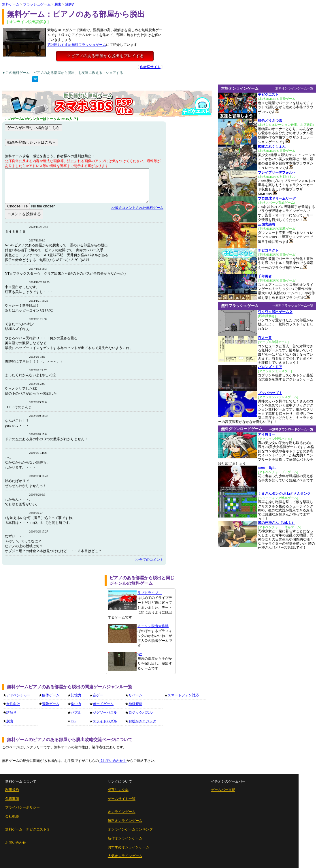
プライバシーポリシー (22, 807)
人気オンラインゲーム (125, 856)
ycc (140, 654)
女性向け (13, 704)
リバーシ (135, 695)
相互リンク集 (118, 790)
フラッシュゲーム (37, 4)
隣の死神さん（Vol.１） (276, 523)
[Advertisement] (51, 616)
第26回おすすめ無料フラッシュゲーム (77, 45)
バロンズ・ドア (270, 367)
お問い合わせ (16, 843)
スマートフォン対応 (183, 695)
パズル (76, 713)
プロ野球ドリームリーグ (277, 198)
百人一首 (265, 338)
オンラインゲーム (122, 812)
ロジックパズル (141, 713)
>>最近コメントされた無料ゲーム (137, 208)
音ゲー (98, 695)
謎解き (70, 4)
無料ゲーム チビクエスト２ (28, 829)
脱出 (58, 4)
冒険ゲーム (51, 704)
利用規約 (12, 790)
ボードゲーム (103, 704)
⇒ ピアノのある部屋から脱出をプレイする (105, 56)
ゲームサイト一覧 (122, 799)
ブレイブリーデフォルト (277, 173)
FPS (73, 721)
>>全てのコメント (149, 560)
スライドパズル (105, 721)
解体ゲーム (51, 695)
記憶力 (76, 695)
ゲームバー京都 (223, 790)
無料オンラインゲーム (125, 821)
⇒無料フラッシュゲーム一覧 (293, 305)
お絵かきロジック (142, 721)
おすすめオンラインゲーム (129, 847)
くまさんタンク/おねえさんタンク (284, 494)
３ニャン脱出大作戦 (153, 626)
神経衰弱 (135, 704)
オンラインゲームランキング (130, 829)
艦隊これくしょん (272, 147)
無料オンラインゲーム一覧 (294, 88)
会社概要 (12, 816)
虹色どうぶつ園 (270, 121)
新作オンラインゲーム (125, 838)
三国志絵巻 (267, 224)
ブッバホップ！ (270, 393)
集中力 (76, 704)
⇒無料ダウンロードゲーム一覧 (291, 429)
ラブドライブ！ (150, 593)
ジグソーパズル (105, 713)
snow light (267, 468)
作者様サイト (150, 67)
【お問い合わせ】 (113, 761)
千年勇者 (265, 276)
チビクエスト (268, 95)
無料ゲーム (11, 4)
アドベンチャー (18, 695)
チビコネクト (268, 250)
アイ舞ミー (267, 434)
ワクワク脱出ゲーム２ (275, 312)
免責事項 (12, 799)
